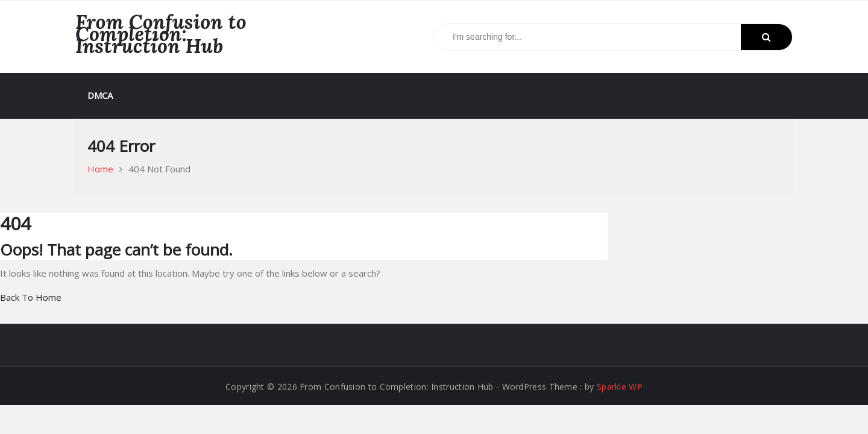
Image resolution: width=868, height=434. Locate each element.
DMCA (100, 95)
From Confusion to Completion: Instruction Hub (161, 34)
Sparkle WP (620, 387)
